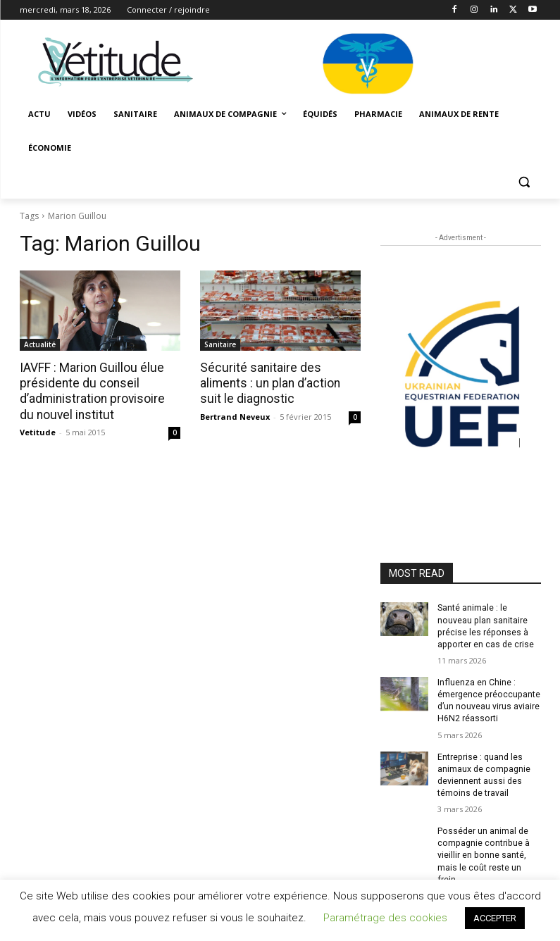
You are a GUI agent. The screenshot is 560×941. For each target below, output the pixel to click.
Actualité (40, 344)
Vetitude (38, 431)
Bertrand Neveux (235, 416)
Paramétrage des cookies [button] (385, 918)
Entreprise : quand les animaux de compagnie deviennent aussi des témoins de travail (483, 773)
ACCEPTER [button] (495, 918)
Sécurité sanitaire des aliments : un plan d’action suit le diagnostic (280, 383)
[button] (524, 182)
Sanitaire (220, 344)
